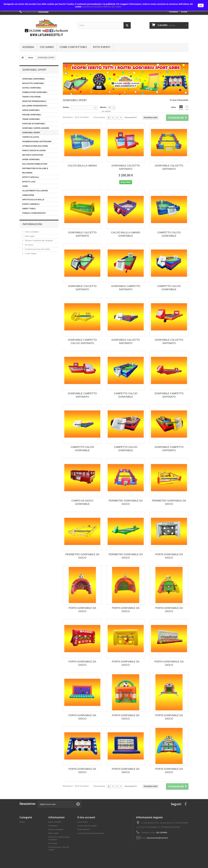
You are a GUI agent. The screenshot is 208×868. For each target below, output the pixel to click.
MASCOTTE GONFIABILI (33, 83)
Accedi (184, 12)
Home (22, 822)
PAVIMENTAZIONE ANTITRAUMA (37, 142)
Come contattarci (73, 47)
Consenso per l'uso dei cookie (37, 249)
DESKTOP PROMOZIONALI (34, 101)
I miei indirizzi (83, 829)
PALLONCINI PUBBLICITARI (35, 164)
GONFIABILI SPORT (31, 133)
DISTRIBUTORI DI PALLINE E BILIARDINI (35, 171)
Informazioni (32, 224)
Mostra (103, 107)
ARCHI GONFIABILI (31, 110)
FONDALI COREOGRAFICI (34, 213)
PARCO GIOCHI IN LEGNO (34, 150)
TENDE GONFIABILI (31, 119)
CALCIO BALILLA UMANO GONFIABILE (126, 234)
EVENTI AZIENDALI (31, 204)
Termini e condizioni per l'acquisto (39, 240)
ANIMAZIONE (28, 195)
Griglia (181, 108)
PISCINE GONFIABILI (32, 115)
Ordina (66, 107)
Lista (187, 108)
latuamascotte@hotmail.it (157, 838)
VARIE (25, 186)
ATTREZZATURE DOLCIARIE (35, 146)
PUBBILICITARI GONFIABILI (35, 92)
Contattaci (174, 12)
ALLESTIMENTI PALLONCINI (35, 191)
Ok (201, 5)
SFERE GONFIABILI (31, 159)
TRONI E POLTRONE (31, 97)
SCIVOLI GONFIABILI (32, 88)
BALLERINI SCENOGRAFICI (35, 106)
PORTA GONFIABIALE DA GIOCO (169, 663)
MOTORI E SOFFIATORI (33, 155)
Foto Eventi (102, 47)
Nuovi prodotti (55, 822)
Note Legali (29, 236)
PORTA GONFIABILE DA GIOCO (169, 556)
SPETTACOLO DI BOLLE (33, 200)
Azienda (28, 47)
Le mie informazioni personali (90, 833)
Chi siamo (47, 47)
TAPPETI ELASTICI (31, 137)
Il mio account (86, 817)
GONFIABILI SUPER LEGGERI (36, 128)
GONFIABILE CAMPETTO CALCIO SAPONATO (82, 342)
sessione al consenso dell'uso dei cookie (102, 7)
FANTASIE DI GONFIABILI (34, 124)
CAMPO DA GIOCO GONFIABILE (82, 502)
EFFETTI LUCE (29, 182)
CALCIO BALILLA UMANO (82, 166)
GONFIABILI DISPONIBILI (34, 79)
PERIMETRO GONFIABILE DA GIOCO (126, 502)
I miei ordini (83, 822)
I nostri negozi (30, 253)
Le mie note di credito (87, 826)
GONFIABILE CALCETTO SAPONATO (126, 167)
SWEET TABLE (29, 209)
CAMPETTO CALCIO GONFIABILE (169, 234)
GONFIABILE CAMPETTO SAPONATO (126, 288)
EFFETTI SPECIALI (31, 177)
